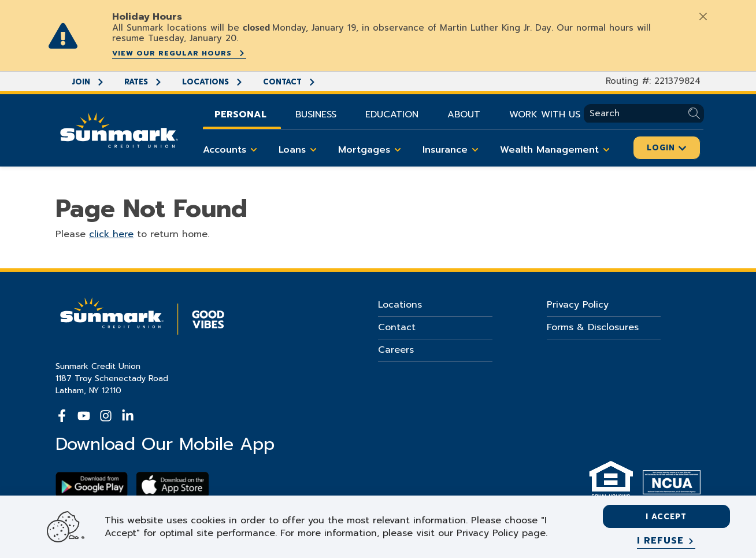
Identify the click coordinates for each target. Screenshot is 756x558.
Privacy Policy (578, 305)
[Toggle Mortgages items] (398, 150)
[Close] (703, 16)
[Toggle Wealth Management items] (606, 150)
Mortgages (372, 150)
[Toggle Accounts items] (254, 150)
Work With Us (545, 114)
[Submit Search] (696, 114)
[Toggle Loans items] (313, 150)
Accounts (232, 150)
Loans (300, 150)
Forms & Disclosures (593, 327)
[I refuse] (666, 541)
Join (88, 82)
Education (392, 114)
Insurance (453, 150)
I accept (666, 517)
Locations (213, 82)
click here (111, 234)
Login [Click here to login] (667, 148)
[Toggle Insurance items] (475, 150)
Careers (396, 350)
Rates (143, 82)
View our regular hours (179, 53)
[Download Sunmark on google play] (92, 485)
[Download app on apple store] (173, 485)
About (464, 114)
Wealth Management (557, 150)
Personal (240, 114)
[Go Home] (119, 129)
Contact (290, 82)
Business (316, 114)
